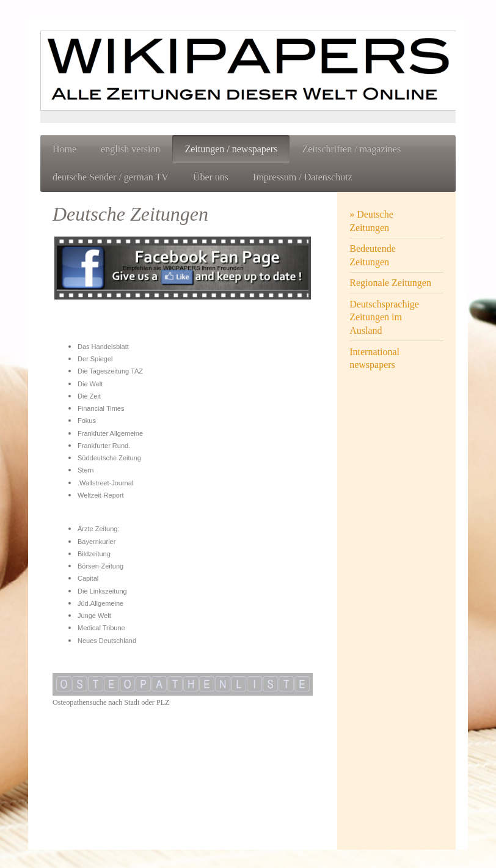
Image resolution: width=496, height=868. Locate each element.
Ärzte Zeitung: (98, 529)
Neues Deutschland (107, 641)
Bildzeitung (94, 554)
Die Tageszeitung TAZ (110, 371)
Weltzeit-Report (101, 495)
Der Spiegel (95, 359)
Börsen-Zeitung (100, 566)
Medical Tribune (101, 628)
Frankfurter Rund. (104, 446)
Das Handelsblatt (103, 347)
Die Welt (90, 384)
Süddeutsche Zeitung (109, 458)
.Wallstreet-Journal (105, 483)
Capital (88, 578)
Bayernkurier (97, 542)
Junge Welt (94, 616)
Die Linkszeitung (102, 591)
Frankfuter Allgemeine (110, 433)
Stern (86, 470)
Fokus (87, 421)
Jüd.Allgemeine (100, 603)
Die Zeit (89, 396)
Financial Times (101, 408)
